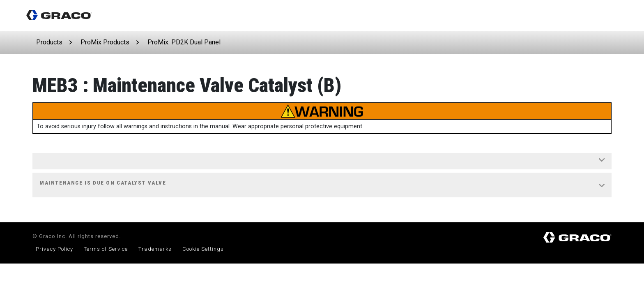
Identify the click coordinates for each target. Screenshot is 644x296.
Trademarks (155, 249)
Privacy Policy (54, 249)
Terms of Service (106, 249)
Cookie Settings (203, 249)
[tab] (322, 161)
